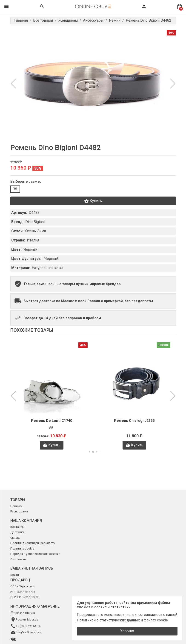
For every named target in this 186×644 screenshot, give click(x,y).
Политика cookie (22, 548)
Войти (15, 575)
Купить (93, 201)
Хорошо (127, 631)
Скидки (15, 538)
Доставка (17, 532)
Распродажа (19, 511)
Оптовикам (18, 559)
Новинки (16, 506)
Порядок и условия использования (35, 554)
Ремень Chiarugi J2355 (134, 421)
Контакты (17, 527)
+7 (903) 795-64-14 (28, 626)
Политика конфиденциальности (33, 543)
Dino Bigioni (35, 222)
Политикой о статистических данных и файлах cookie (122, 620)
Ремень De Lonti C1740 (52, 421)
